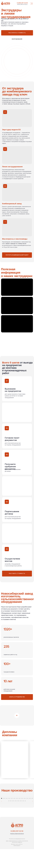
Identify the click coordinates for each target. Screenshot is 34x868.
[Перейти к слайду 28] (20, 820)
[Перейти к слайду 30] (24, 820)
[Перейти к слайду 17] (28, 817)
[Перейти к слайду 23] (12, 820)
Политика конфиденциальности (17, 858)
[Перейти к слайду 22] (11, 820)
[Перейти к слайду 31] (25, 820)
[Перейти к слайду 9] (15, 817)
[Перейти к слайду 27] (19, 820)
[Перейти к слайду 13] (21, 817)
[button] (22, 4)
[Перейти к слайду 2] (3, 817)
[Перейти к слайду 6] (10, 817)
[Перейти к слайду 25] (15, 820)
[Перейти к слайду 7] (11, 817)
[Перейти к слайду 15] (24, 817)
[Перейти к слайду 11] (18, 817)
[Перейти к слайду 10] (16, 817)
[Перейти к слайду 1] (2, 817)
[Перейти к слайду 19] (31, 817)
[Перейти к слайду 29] (22, 820)
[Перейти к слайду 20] (33, 817)
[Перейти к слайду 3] (5, 817)
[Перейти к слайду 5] (8, 817)
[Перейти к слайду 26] (17, 820)
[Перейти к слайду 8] (13, 817)
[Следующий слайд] (32, 805)
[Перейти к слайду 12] (19, 817)
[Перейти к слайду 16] (26, 817)
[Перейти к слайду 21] (9, 820)
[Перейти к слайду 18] (29, 817)
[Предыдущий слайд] (2, 805)
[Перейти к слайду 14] (23, 817)
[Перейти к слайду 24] (14, 820)
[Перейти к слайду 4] (6, 817)
